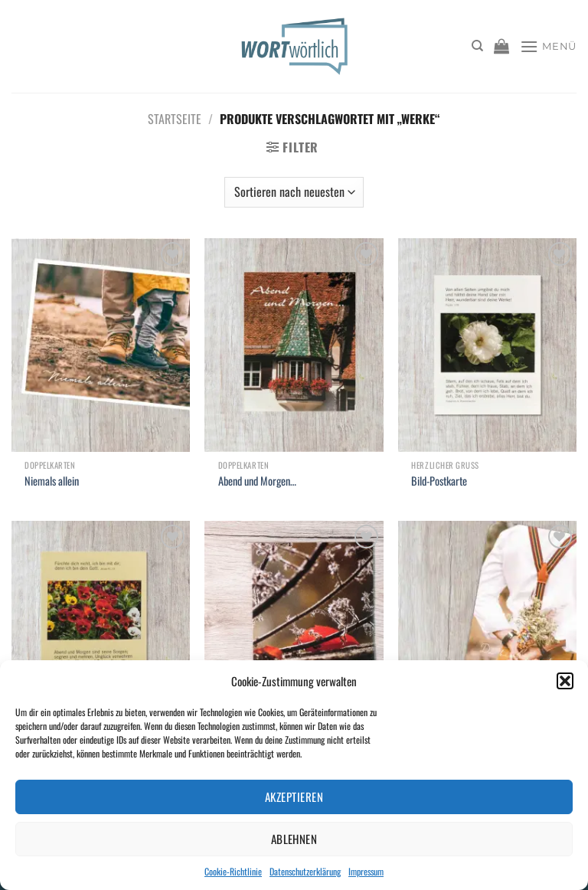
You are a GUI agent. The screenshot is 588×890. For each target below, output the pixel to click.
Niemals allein (52, 481)
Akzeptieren (294, 797)
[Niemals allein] (101, 345)
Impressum (366, 871)
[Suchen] (477, 46)
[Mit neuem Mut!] (294, 628)
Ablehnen (294, 839)
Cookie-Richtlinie (233, 871)
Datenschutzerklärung (305, 871)
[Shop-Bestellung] (294, 192)
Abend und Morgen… (257, 481)
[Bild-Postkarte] (487, 345)
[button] (565, 681)
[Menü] (548, 46)
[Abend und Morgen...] (294, 345)
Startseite (175, 119)
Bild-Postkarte (439, 481)
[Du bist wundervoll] (487, 628)
